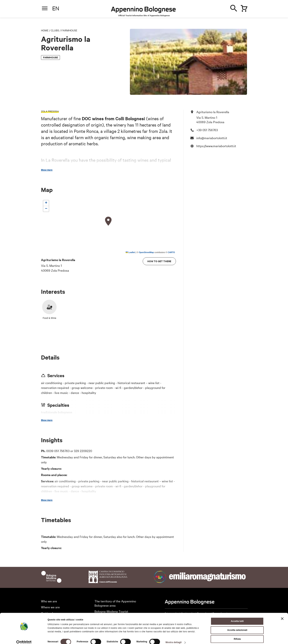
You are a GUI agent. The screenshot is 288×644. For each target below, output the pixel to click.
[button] (108, 221)
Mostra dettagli (174, 637)
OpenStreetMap (146, 252)
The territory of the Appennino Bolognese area (115, 603)
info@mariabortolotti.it (212, 138)
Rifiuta (237, 634)
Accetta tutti (237, 616)
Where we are (50, 607)
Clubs (55, 30)
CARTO (171, 252)
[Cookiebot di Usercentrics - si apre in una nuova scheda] (24, 637)
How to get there (159, 261)
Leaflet (130, 252)
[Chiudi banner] (282, 613)
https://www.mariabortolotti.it (216, 146)
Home (45, 30)
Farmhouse (69, 30)
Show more (47, 170)
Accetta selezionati (237, 625)
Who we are (49, 601)
